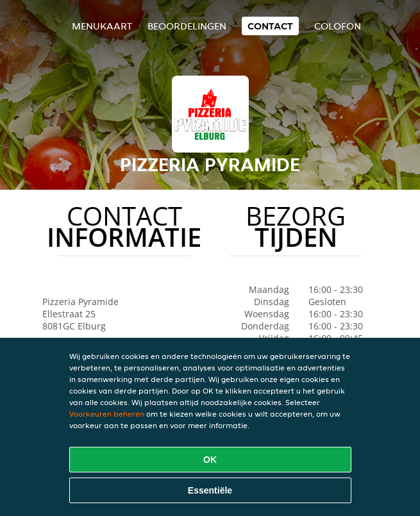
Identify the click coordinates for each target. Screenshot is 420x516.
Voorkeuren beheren (107, 414)
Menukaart (102, 26)
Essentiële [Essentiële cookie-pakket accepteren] (210, 490)
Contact (270, 26)
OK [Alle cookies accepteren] (210, 460)
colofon (338, 26)
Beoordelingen (187, 26)
